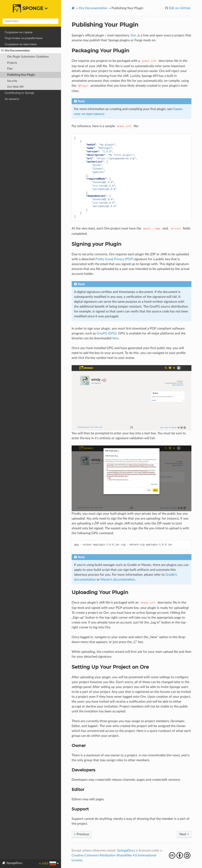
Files (10, 69)
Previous (82, 834)
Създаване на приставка (21, 44)
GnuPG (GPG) (107, 333)
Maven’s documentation (118, 580)
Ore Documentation (16, 51)
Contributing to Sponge (19, 93)
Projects (12, 63)
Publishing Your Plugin (21, 75)
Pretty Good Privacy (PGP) (114, 259)
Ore (133, 35)
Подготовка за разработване (24, 38)
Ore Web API (15, 87)
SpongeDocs (126, 851)
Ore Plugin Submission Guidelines (28, 57)
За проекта (12, 99)
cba (180, 855)
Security (12, 81)
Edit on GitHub (179, 8)
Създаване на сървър (19, 32)
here (115, 338)
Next (184, 834)
